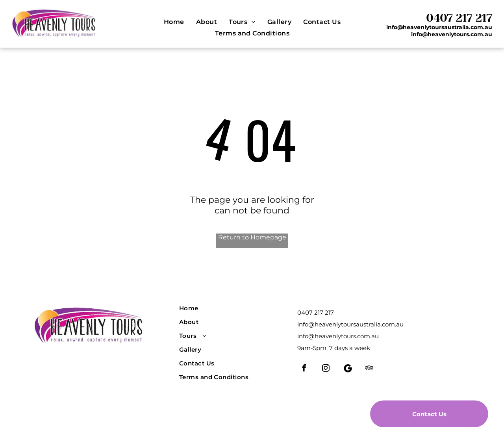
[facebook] (304, 369)
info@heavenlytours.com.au (338, 336)
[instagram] (326, 369)
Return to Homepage (252, 237)
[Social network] (348, 369)
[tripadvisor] (369, 369)
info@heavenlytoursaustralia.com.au (350, 324)
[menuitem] (174, 22)
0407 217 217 (459, 18)
